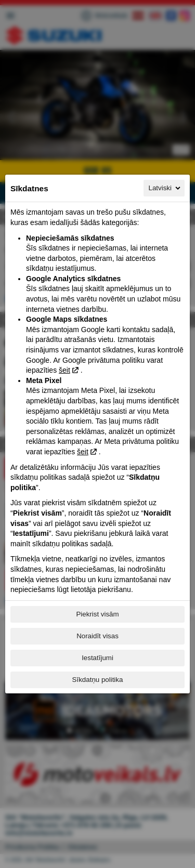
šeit (64, 370)
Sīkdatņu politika (98, 680)
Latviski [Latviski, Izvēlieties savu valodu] (165, 188)
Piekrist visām (97, 614)
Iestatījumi (97, 658)
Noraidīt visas (97, 636)
